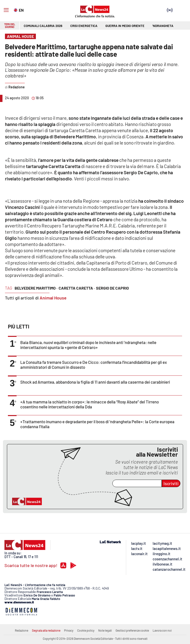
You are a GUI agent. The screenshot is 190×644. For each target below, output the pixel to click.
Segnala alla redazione (46, 630)
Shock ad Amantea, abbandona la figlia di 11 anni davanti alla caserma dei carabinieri (95, 382)
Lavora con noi (162, 630)
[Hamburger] (6, 10)
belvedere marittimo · (36, 288)
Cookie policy (86, 630)
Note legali (105, 630)
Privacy (69, 630)
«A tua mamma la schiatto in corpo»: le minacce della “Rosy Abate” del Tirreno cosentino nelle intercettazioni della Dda (90, 404)
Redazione (22, 630)
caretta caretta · (77, 288)
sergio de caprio (112, 288)
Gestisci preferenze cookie (132, 630)
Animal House (53, 298)
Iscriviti (171, 483)
